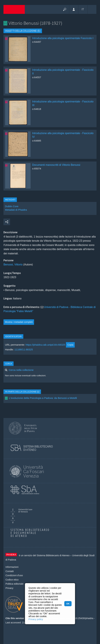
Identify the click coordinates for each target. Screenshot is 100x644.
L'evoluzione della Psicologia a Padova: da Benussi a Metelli (43, 398)
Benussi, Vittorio (13, 265)
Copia (70, 345)
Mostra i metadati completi (19, 322)
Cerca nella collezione (21, 370)
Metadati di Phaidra (16, 210)
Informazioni (12, 567)
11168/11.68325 (24, 349)
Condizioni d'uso (14, 575)
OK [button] (68, 604)
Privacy (9, 588)
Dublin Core (12, 206)
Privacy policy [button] (36, 619)
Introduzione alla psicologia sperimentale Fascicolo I (63, 38)
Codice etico (12, 580)
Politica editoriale (14, 584)
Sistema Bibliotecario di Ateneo (53, 555)
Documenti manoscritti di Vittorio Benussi (56, 165)
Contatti (10, 571)
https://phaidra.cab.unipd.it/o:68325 (45, 345)
